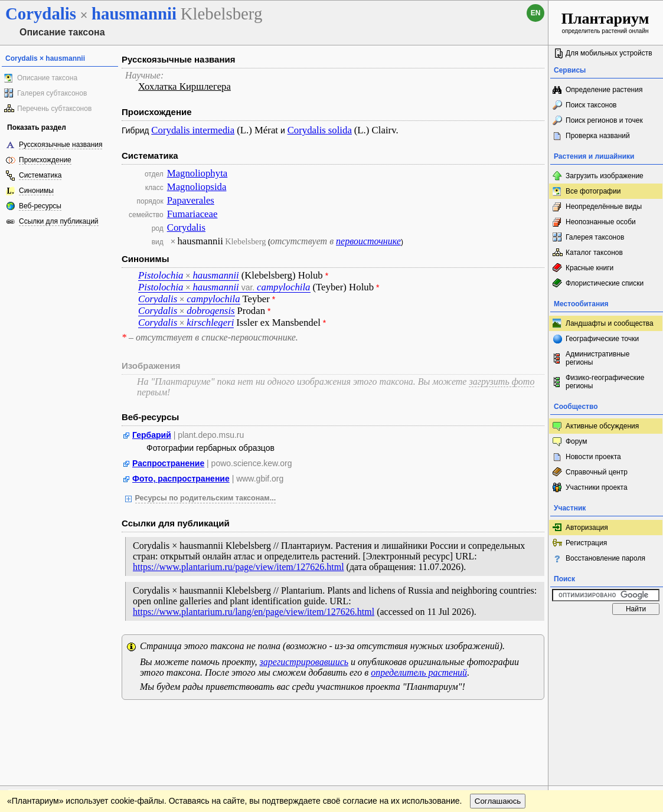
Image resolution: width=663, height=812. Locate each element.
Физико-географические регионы (605, 382)
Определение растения (604, 90)
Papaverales (191, 200)
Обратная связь (90, 721)
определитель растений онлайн (605, 22)
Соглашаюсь (498, 744)
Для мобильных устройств (609, 53)
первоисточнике (368, 241)
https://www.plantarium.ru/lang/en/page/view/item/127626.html (254, 612)
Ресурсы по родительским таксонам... (206, 498)
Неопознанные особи (601, 222)
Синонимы (36, 191)
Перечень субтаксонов (54, 109)
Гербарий (152, 435)
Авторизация (587, 528)
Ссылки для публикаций (59, 221)
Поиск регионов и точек (604, 120)
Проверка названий (598, 136)
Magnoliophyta (197, 173)
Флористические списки (605, 283)
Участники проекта (597, 487)
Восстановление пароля (605, 558)
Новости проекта (593, 457)
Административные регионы (597, 358)
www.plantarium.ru (606, 720)
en (536, 13)
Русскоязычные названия (61, 145)
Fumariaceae (192, 214)
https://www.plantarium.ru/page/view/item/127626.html (239, 567)
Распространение (168, 463)
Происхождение (45, 160)
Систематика (40, 175)
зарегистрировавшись (304, 662)
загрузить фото (502, 382)
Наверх (530, 721)
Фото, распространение (181, 479)
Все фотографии (593, 191)
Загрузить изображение (605, 176)
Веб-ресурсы (40, 206)
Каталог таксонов (594, 253)
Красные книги (589, 268)
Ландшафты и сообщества (610, 323)
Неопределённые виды (604, 207)
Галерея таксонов (595, 237)
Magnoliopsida (197, 187)
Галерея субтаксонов (52, 93)
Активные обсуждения (602, 426)
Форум (576, 441)
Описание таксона (47, 78)
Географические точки (602, 339)
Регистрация (586, 543)
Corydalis (186, 227)
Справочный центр (597, 472)
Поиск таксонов (591, 105)
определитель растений (419, 672)
